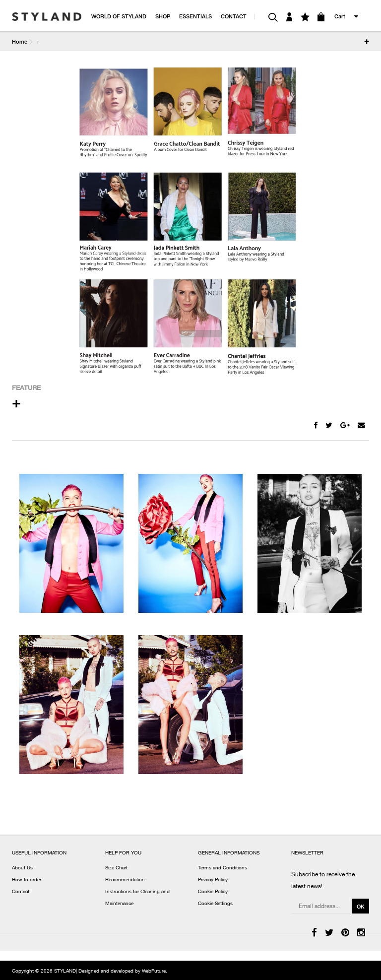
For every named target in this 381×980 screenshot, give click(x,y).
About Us (22, 868)
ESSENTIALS (195, 16)
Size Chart (116, 868)
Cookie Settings (215, 904)
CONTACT (234, 16)
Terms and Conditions (222, 868)
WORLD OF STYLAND (119, 16)
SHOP (163, 16)
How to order (27, 880)
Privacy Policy (213, 880)
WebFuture (154, 972)
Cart (340, 16)
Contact (21, 892)
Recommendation (125, 880)
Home (20, 41)
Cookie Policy (213, 892)
